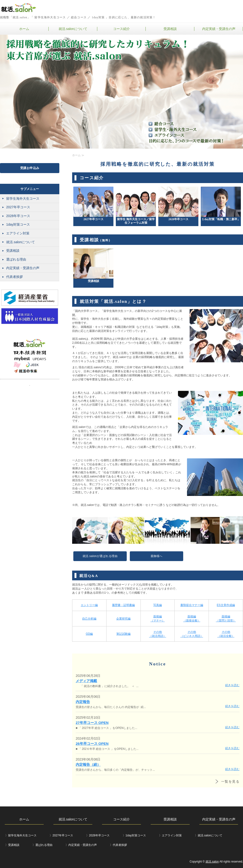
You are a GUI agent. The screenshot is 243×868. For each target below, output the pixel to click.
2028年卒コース (18, 216)
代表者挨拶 (14, 277)
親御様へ (157, 556)
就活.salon (212, 862)
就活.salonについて (73, 29)
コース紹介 (121, 29)
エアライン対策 (18, 233)
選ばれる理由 (16, 259)
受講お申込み (30, 168)
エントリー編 (89, 605)
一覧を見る (230, 781)
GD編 (89, 634)
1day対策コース (18, 224)
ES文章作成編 (226, 605)
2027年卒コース (18, 207)
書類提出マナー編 (192, 605)
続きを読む (232, 685)
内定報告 (83, 702)
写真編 (158, 605)
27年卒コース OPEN (92, 723)
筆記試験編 (123, 634)
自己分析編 (89, 619)
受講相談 (170, 29)
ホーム (24, 29)
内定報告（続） (88, 764)
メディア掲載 (86, 681)
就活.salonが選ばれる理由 (100, 556)
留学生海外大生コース (23, 199)
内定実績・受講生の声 (219, 29)
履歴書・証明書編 (123, 605)
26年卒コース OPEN (92, 744)
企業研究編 (123, 619)
